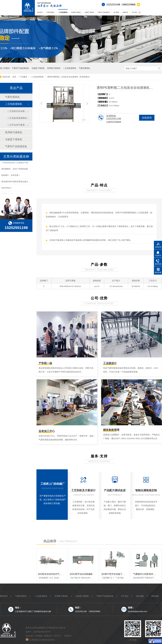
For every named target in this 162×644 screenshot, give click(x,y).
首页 (15, 77)
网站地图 (155, 596)
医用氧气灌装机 (76, 12)
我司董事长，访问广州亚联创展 (15, 169)
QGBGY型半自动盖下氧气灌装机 (117, 574)
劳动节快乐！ (7, 188)
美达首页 (40, 12)
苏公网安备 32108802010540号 (42, 640)
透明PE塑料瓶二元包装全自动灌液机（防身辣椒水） (69, 77)
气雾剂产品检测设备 (104, 12)
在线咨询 (147, 118)
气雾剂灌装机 (50, 12)
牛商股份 (39, 636)
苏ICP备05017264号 (42, 632)
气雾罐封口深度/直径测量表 (146, 574)
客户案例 (116, 12)
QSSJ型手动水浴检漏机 (81, 574)
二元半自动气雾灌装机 (17, 125)
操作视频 (140, 596)
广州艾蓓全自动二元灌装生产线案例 (16, 163)
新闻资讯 (125, 12)
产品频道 (24, 77)
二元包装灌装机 (63, 12)
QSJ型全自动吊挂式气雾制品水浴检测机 (57, 574)
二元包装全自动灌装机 (17, 111)
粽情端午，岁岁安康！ (11, 176)
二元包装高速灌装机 (17, 118)
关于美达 (134, 12)
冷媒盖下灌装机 (89, 12)
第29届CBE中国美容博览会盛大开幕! (17, 182)
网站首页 (4, 596)
